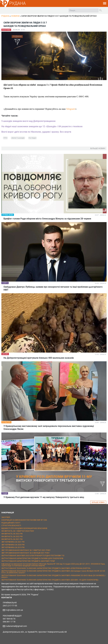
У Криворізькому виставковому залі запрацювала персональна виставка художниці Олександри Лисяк (49, 428)
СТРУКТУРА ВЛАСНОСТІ (11, 526)
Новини (15, 16)
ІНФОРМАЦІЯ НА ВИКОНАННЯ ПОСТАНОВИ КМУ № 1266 (24, 520)
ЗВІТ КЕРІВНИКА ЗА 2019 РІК (13, 547)
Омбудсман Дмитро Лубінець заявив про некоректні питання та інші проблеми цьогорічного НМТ (53, 288)
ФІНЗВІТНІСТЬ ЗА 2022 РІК (12, 537)
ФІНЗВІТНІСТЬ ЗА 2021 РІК (12, 539)
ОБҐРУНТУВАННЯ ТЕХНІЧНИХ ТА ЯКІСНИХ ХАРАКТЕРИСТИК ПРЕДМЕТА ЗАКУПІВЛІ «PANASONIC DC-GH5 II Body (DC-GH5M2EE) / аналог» (54, 576)
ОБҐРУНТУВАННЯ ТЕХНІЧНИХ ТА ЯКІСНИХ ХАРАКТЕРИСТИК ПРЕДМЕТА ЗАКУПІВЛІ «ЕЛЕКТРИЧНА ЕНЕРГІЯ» (46, 568)
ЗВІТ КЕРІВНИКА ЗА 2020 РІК (13, 545)
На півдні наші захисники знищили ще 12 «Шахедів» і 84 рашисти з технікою (42, 126)
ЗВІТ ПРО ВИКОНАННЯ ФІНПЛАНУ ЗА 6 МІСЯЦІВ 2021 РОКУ (25, 553)
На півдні (32, 138)
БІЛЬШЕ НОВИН (98, 502)
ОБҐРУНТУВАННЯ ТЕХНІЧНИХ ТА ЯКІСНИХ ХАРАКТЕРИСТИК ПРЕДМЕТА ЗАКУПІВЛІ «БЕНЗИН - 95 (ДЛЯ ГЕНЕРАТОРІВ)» (50, 580)
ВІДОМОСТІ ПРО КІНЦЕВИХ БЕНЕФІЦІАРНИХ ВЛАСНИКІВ (24, 528)
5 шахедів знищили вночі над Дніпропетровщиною (28, 121)
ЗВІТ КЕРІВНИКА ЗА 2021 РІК (13, 542)
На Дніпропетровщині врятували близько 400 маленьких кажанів (39, 358)
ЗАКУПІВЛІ (6, 517)
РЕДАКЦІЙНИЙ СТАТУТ (11, 523)
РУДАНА (18, 3)
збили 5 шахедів (18, 138)
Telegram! (71, 109)
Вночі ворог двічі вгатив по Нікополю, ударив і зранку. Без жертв (36, 132)
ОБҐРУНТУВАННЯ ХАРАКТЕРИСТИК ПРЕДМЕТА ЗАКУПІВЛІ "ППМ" (28, 561)
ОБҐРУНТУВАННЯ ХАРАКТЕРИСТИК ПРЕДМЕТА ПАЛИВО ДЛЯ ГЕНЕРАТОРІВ (32, 558)
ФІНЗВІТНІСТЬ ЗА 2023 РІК (12, 534)
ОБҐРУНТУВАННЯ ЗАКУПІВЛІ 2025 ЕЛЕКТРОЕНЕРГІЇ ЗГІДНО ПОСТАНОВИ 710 (33, 556)
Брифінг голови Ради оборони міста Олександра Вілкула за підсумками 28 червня (47, 219)
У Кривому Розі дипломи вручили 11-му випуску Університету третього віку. (44, 497)
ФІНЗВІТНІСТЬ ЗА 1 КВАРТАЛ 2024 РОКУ (18, 531)
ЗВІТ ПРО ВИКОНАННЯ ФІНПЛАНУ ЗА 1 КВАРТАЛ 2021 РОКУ (26, 550)
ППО (5, 138)
